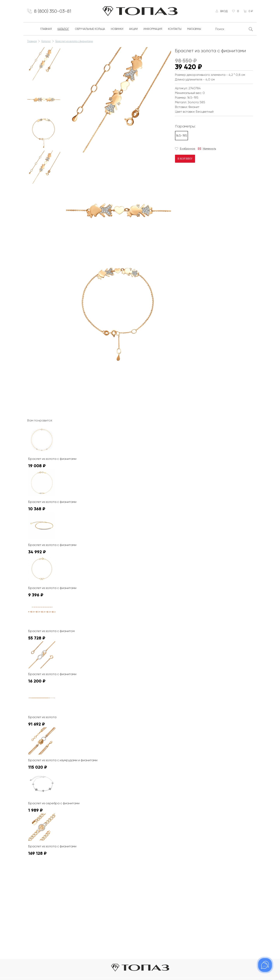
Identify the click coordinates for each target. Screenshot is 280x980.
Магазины (194, 29)
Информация (153, 29)
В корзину (185, 159)
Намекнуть (209, 149)
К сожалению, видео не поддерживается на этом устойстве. (95, 381)
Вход (224, 11)
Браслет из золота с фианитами (74, 41)
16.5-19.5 (182, 136)
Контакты (175, 29)
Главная (46, 29)
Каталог (63, 29)
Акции (133, 29)
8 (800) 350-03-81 (53, 11)
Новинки (117, 29)
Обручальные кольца (90, 29)
